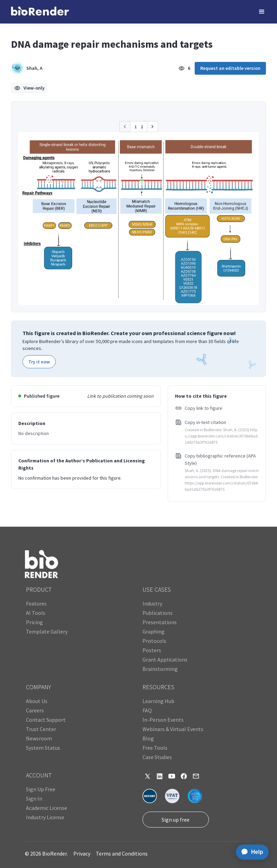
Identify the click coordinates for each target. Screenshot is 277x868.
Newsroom (39, 738)
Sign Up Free (41, 789)
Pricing (34, 622)
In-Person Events (163, 720)
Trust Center (41, 729)
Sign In (34, 798)
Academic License (47, 808)
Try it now (39, 362)
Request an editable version (230, 68)
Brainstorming (160, 669)
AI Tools (36, 613)
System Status (43, 748)
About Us (37, 701)
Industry (152, 603)
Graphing (154, 631)
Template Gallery (47, 631)
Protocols (154, 641)
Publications (158, 613)
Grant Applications (165, 659)
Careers (35, 710)
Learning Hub (158, 701)
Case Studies (157, 757)
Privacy (82, 853)
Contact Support (46, 720)
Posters (152, 650)
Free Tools (155, 748)
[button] (262, 12)
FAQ (147, 710)
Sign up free (176, 820)
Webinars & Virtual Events (173, 729)
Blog (148, 738)
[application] (250, 852)
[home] (40, 12)
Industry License (45, 817)
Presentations (160, 622)
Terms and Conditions (122, 853)
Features (36, 603)
